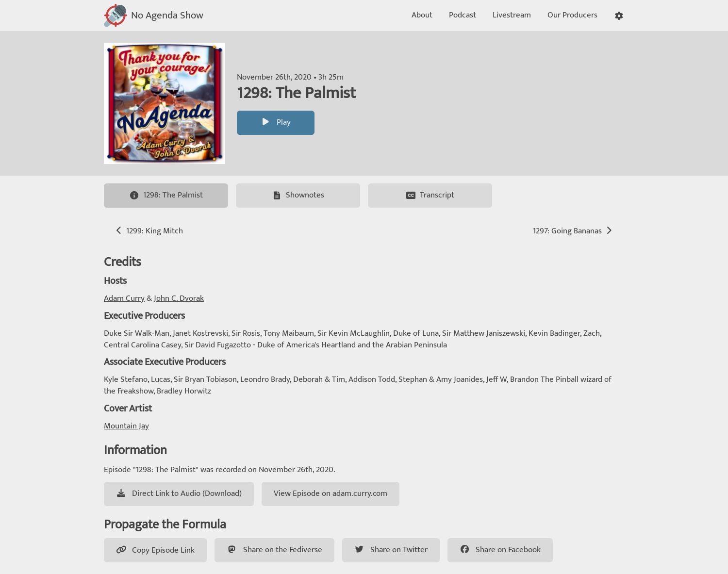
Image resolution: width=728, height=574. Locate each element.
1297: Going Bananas (573, 231)
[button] (619, 16)
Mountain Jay (126, 426)
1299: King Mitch (149, 231)
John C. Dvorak (179, 298)
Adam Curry (124, 298)
